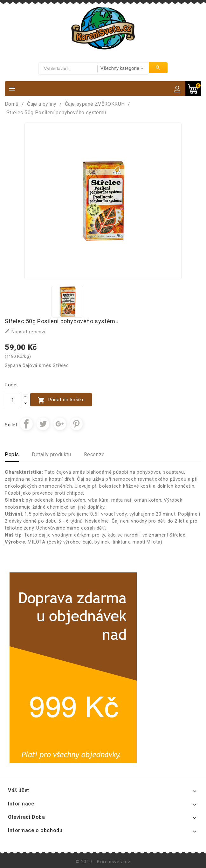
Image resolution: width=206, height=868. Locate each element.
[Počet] (12, 400)
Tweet (43, 424)
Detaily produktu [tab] (52, 454)
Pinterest (76, 424)
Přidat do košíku (61, 400)
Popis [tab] (12, 454)
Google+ (60, 424)
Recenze (94, 454)
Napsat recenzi (25, 331)
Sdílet (26, 424)
